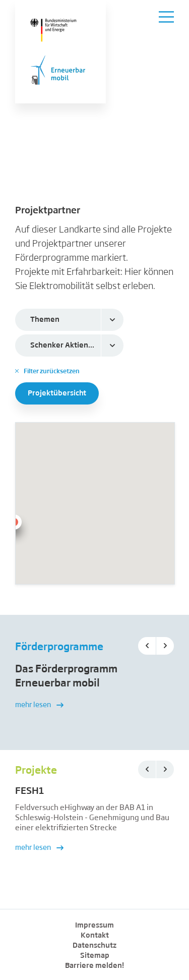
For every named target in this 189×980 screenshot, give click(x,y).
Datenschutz (94, 946)
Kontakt (95, 936)
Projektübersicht (57, 393)
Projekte (36, 771)
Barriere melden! (94, 966)
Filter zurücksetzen (47, 371)
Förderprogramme (59, 647)
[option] (94, 694)
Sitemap (95, 956)
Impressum (94, 926)
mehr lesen (39, 705)
